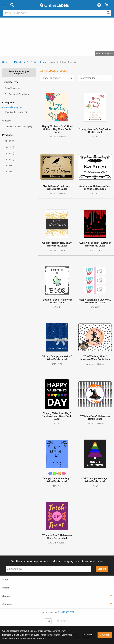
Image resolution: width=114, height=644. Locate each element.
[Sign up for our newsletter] (48, 569)
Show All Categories (12, 107)
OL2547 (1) (10, 166)
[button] (5, 5)
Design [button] (6, 588)
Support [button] (6, 596)
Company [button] (7, 604)
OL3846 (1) (10, 172)
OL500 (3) (9, 153)
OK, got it (105, 635)
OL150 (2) (9, 159)
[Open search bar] (12, 5)
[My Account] (99, 5)
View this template (104, 53)
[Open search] (108, 13)
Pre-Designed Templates (38, 62)
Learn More (88, 635)
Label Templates (17, 62)
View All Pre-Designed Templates (19, 72)
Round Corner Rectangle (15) (18, 127)
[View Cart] (107, 5)
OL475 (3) (9, 147)
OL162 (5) (9, 141)
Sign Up (102, 569)
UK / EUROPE (60, 621)
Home (5, 62)
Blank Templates (12, 88)
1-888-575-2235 (67, 612)
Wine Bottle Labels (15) (16, 112)
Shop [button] (5, 580)
